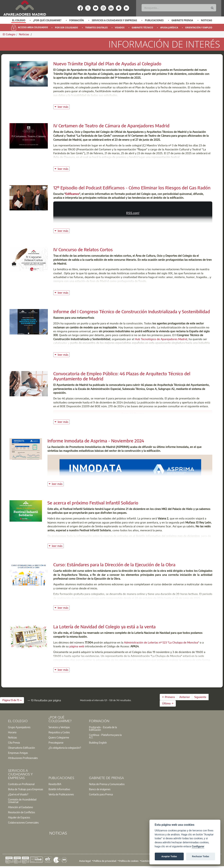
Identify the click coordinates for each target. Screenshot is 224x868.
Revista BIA (55, 784)
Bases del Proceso (133, 414)
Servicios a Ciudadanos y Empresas (114, 20)
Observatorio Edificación (22, 748)
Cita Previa (14, 742)
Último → (168, 703)
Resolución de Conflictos (22, 812)
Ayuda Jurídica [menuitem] (169, 28)
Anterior (185, 697)
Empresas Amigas (18, 753)
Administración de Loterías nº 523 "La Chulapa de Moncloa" (162, 642)
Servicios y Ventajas (59, 727)
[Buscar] (179, 8)
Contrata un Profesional (21, 784)
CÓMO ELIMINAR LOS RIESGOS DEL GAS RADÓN (133, 216)
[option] (19, 20)
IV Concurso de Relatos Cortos (83, 249)
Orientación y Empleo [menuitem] (199, 28)
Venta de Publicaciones (61, 794)
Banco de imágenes (100, 789)
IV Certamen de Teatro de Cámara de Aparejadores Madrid (111, 126)
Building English (98, 742)
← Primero (169, 697)
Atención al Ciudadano (21, 807)
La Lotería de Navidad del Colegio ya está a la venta (104, 626)
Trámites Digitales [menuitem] (96, 28)
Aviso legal (85, 861)
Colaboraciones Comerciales (23, 822)
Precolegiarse (56, 742)
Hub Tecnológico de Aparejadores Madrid (161, 339)
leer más (64, 106)
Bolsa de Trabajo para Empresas (26, 789)
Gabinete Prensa (182, 20)
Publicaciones (154, 20)
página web (77, 646)
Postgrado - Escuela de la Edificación (103, 728)
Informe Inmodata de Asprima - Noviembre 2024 (96, 441)
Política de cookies (129, 861)
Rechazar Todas (201, 856)
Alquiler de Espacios (19, 817)
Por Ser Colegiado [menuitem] (66, 28)
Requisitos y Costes (59, 732)
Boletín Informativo (59, 789)
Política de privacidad (105, 861)
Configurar (198, 847)
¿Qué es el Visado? (18, 794)
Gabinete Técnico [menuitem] (142, 28)
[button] (12, 700)
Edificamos (72, 194)
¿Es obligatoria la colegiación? (65, 748)
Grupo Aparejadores (19, 727)
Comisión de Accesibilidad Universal (22, 801)
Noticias (207, 20)
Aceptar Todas (169, 856)
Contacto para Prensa (101, 794)
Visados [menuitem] (120, 28)
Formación (77, 20)
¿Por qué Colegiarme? (47, 20)
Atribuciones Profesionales (23, 758)
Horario (12, 732)
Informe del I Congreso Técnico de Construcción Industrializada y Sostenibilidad (132, 311)
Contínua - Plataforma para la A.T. (105, 736)
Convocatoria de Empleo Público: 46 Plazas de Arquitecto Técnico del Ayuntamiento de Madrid (122, 376)
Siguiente (200, 697)
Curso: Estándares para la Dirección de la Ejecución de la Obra (114, 564)
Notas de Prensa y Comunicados (107, 784)
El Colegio (19, 20)
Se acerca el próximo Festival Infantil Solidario (93, 503)
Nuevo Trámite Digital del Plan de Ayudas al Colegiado (107, 63)
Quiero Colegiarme (59, 737)
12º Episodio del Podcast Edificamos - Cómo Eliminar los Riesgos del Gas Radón (132, 188)
